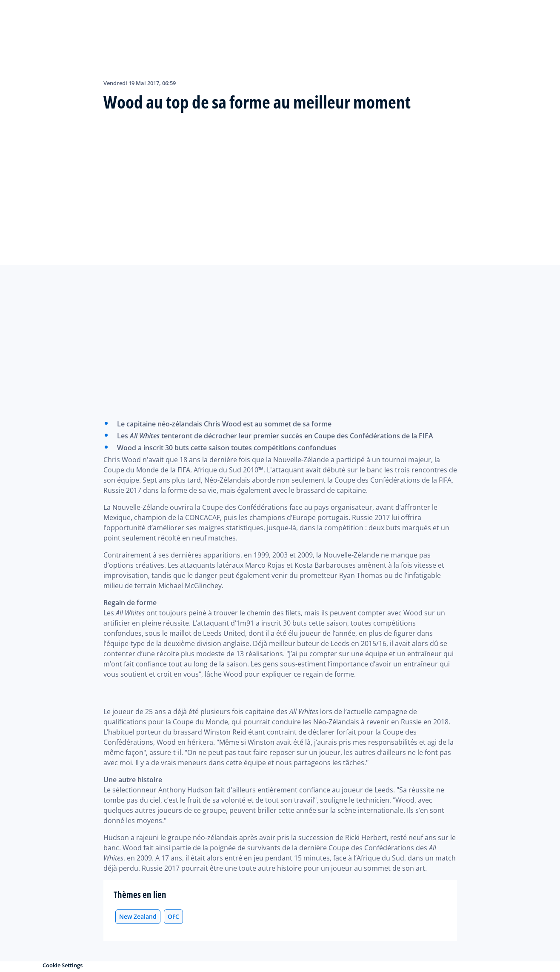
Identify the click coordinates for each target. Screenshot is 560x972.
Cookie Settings (63, 965)
